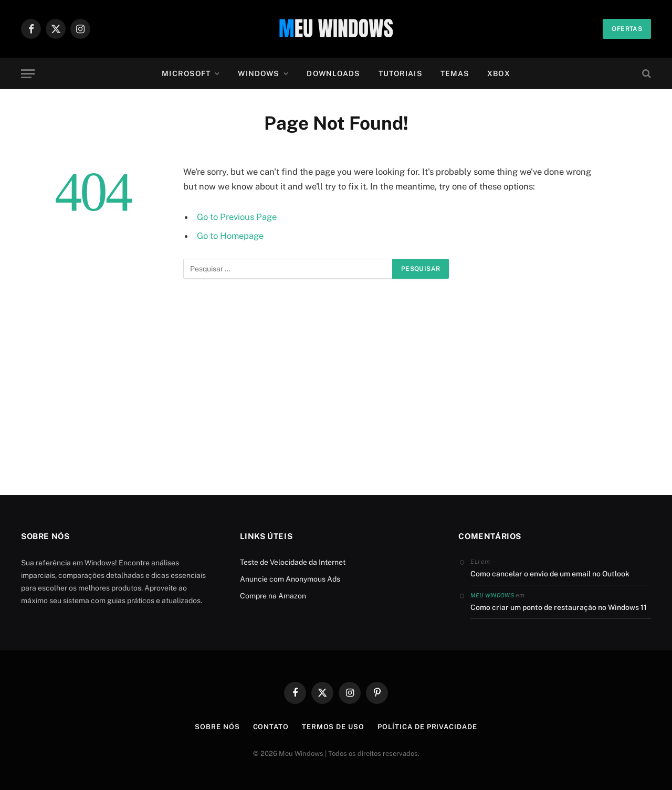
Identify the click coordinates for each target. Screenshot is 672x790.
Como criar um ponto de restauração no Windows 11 (559, 607)
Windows (259, 73)
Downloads (333, 73)
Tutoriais (401, 73)
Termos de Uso (333, 727)
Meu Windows (492, 595)
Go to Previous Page (237, 217)
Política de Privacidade (427, 727)
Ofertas (627, 29)
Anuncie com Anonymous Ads (290, 579)
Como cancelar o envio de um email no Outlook (550, 574)
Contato (271, 727)
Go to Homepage (230, 236)
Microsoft (186, 73)
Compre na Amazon (273, 596)
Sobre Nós (217, 727)
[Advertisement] (336, 399)
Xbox (498, 73)
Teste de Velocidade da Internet (293, 562)
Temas (455, 73)
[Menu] (28, 74)
